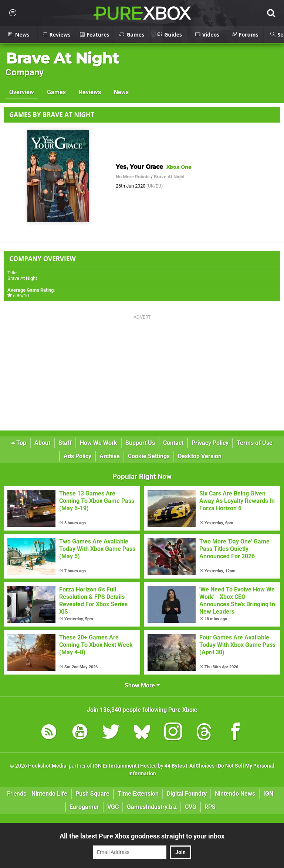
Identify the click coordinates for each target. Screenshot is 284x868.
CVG (191, 807)
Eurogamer (84, 807)
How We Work (99, 443)
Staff (65, 443)
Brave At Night (62, 58)
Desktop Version (200, 456)
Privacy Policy (210, 443)
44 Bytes (175, 766)
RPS (210, 807)
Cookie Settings (149, 456)
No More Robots (133, 177)
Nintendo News (235, 794)
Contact (173, 443)
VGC (113, 807)
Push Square (92, 794)
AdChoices (201, 766)
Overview (22, 92)
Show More (142, 685)
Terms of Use (255, 443)
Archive (110, 456)
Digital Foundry (187, 794)
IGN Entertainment (115, 766)
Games (56, 92)
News (121, 92)
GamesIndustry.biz (152, 807)
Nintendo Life (49, 794)
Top (19, 443)
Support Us (140, 443)
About (42, 443)
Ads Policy (77, 456)
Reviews (90, 92)
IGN (268, 794)
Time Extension (138, 794)
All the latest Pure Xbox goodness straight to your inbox (142, 836)
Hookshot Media (47, 766)
